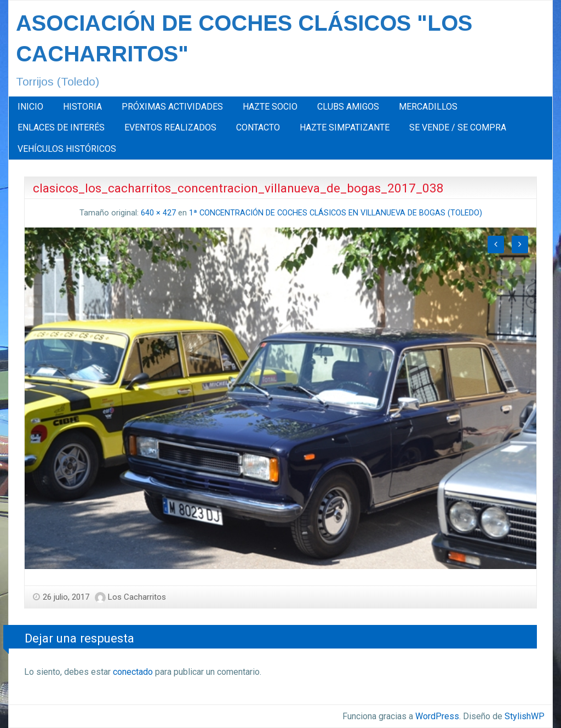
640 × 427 (158, 213)
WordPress (437, 716)
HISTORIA (82, 107)
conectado (133, 672)
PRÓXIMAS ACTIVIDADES (172, 107)
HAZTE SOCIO (270, 107)
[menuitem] (30, 107)
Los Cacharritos (137, 597)
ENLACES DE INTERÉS (61, 127)
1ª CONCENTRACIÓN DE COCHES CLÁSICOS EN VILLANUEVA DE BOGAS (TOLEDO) (336, 213)
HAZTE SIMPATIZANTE (345, 127)
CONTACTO (258, 127)
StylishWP (525, 716)
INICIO (30, 107)
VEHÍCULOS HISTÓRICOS (67, 149)
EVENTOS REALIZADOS (170, 127)
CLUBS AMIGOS (348, 107)
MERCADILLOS (428, 107)
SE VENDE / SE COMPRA (458, 127)
